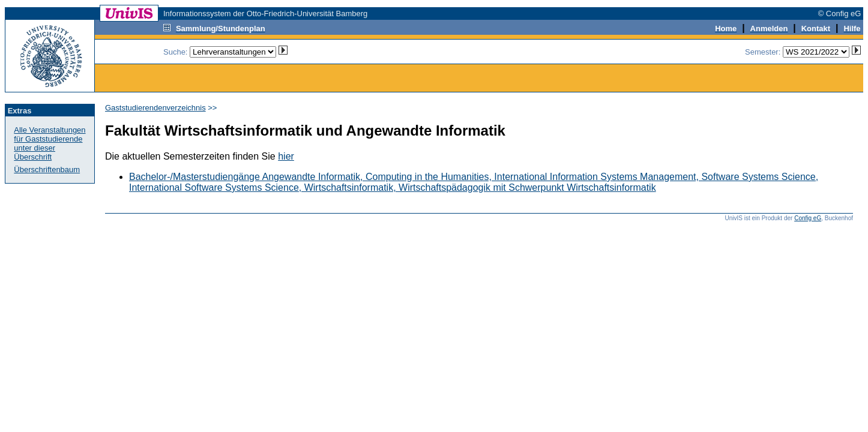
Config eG (808, 218)
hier (286, 156)
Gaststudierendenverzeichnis (155, 108)
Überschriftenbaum (47, 169)
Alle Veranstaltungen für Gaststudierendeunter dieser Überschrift (50, 143)
